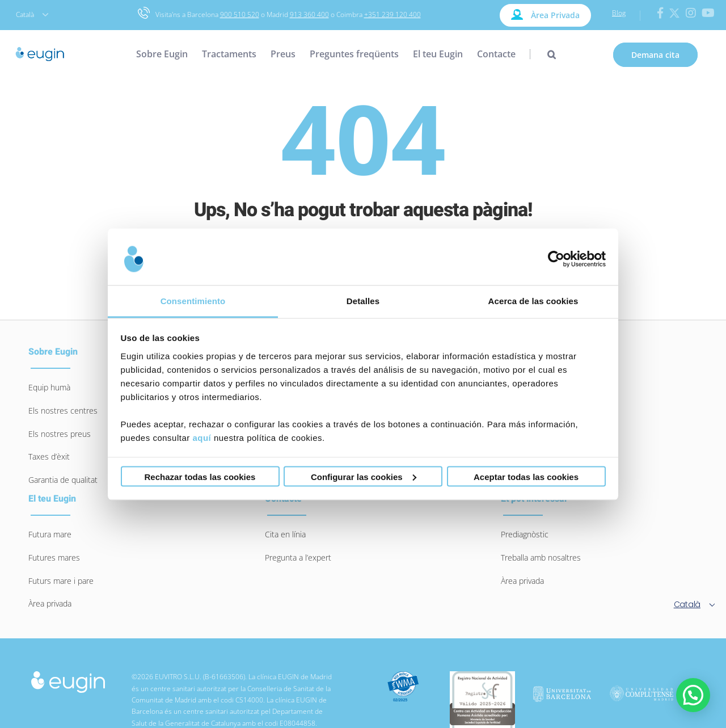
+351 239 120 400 (392, 14)
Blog (619, 13)
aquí (202, 437)
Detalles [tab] (363, 300)
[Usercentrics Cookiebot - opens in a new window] (556, 259)
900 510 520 (240, 14)
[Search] (543, 54)
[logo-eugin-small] (68, 677)
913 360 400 (309, 14)
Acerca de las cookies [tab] (533, 300)
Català (32, 14)
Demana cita (655, 55)
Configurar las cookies (364, 476)
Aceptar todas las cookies (526, 476)
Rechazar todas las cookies (200, 476)
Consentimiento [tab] (193, 300)
